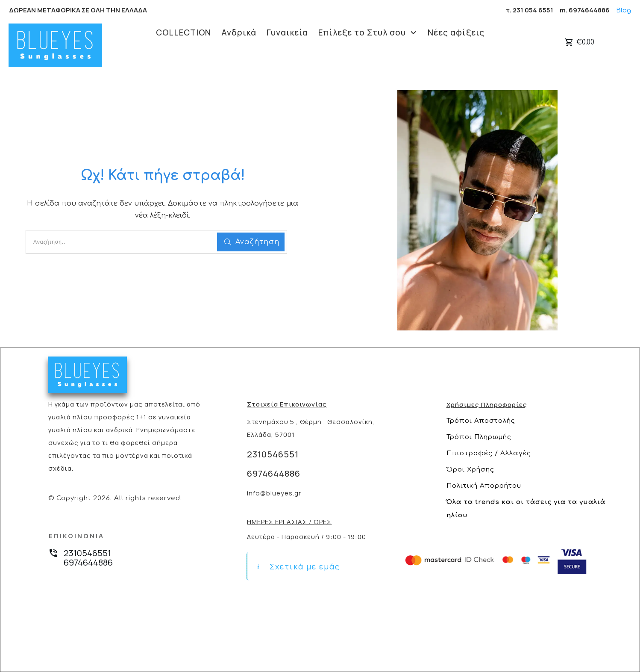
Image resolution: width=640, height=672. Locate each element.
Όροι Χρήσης (470, 470)
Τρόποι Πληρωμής (479, 437)
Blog (624, 10)
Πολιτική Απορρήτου (484, 486)
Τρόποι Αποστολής (481, 421)
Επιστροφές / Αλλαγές (489, 453)
